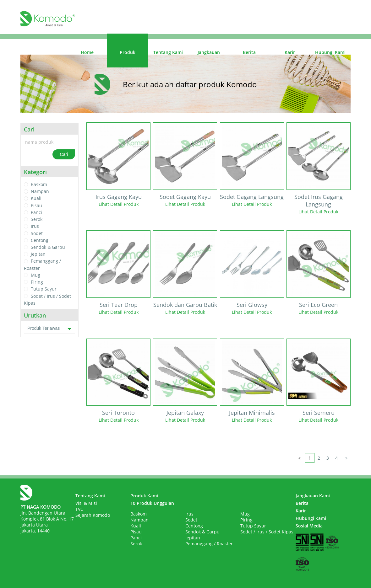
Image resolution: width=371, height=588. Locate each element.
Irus (35, 226)
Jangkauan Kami (313, 496)
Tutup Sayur (44, 289)
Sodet (37, 233)
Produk (128, 52)
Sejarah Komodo (93, 515)
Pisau (36, 205)
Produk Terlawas (49, 329)
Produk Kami (144, 496)
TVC (79, 509)
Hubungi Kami (330, 52)
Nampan (40, 191)
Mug (35, 275)
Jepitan (38, 254)
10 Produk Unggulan (152, 503)
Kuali (36, 198)
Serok (37, 219)
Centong (40, 240)
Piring (37, 282)
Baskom (39, 184)
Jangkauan (209, 52)
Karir (290, 52)
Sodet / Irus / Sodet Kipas (267, 532)
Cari (64, 154)
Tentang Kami (168, 52)
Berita (249, 52)
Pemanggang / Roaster (209, 544)
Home (87, 52)
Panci (36, 212)
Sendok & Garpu (48, 247)
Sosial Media (309, 526)
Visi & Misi (86, 503)
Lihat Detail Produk (119, 204)
